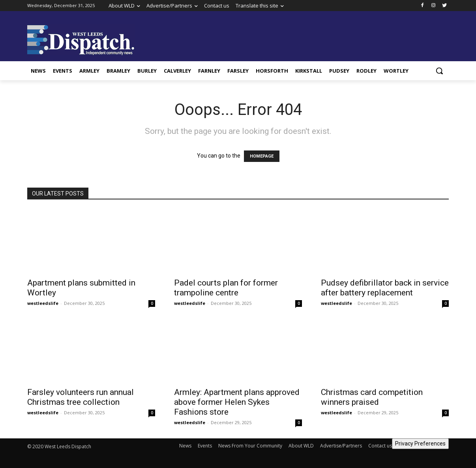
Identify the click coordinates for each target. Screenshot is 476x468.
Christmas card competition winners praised (372, 397)
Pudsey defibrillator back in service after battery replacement (385, 288)
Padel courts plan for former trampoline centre (226, 288)
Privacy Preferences (420, 444)
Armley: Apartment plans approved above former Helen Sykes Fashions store (237, 402)
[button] (439, 71)
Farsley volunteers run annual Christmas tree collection (81, 397)
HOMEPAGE (262, 156)
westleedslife (43, 303)
